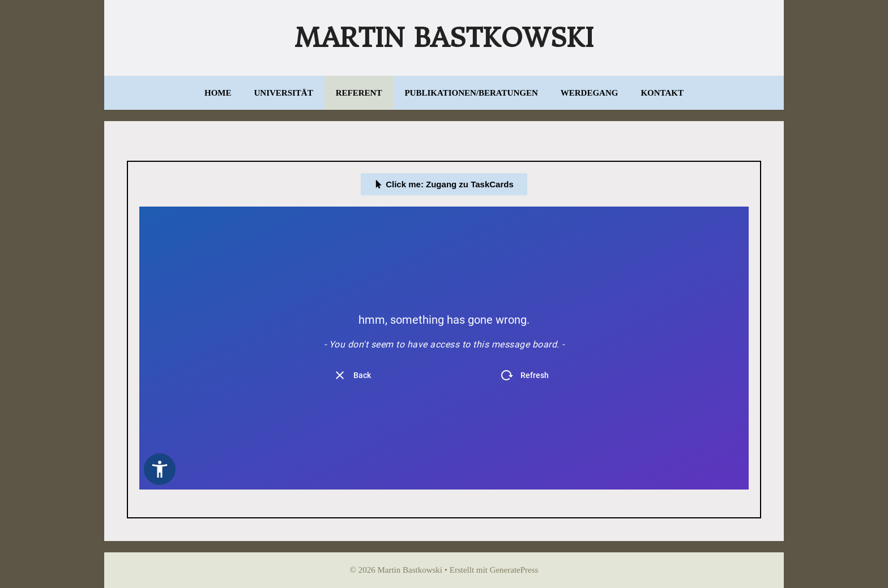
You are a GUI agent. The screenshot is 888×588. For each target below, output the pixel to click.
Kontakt (662, 93)
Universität (284, 93)
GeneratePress (514, 570)
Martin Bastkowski (444, 38)
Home (218, 93)
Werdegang (590, 93)
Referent (359, 93)
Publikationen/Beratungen (471, 93)
